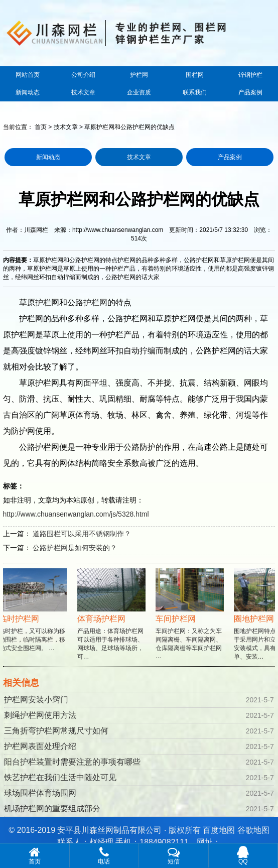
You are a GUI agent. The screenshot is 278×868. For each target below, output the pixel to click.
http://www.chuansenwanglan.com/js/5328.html (76, 514)
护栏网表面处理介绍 (40, 746)
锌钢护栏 (250, 75)
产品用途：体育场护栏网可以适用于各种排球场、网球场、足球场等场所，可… (112, 623)
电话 (104, 855)
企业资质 (139, 92)
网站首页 (28, 75)
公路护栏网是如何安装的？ (75, 548)
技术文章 (83, 92)
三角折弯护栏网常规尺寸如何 (56, 731)
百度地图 (219, 830)
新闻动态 (28, 92)
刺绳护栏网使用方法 (40, 715)
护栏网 (139, 75)
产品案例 (250, 92)
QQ (243, 855)
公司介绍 (83, 75)
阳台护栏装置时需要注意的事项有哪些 (72, 762)
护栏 (43, 302)
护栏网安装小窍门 (36, 700)
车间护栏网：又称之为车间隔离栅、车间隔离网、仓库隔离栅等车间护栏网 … (191, 623)
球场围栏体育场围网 (40, 793)
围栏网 (195, 75)
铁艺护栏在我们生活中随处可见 (60, 777)
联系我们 (195, 92)
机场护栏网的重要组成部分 (52, 809)
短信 (174, 855)
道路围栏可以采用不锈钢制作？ (82, 534)
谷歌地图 (253, 830)
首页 (41, 127)
